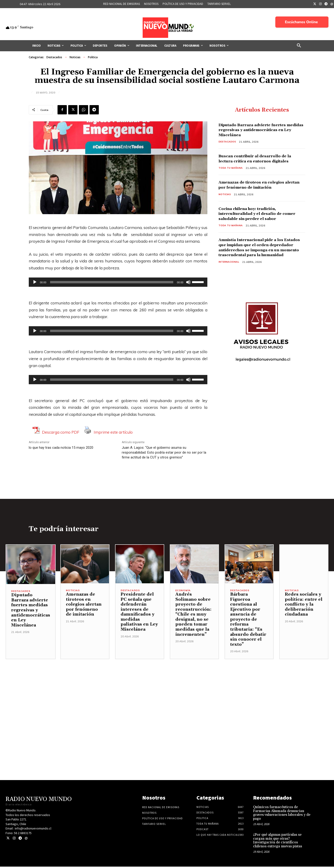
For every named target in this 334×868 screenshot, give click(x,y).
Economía (183, 592)
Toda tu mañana (231, 169)
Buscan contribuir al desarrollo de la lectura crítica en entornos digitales (260, 159)
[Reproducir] (35, 282)
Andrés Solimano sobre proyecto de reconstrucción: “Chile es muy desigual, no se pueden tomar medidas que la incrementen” (193, 616)
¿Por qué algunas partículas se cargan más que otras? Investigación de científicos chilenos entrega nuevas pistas (278, 842)
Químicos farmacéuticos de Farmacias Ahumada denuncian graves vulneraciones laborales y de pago (282, 814)
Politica (93, 57)
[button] (299, 46)
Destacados (54, 57)
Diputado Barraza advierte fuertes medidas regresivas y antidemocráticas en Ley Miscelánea (259, 130)
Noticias (75, 57)
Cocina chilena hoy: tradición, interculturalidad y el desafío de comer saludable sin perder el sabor (259, 215)
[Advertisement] (167, 693)
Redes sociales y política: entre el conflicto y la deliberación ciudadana (304, 606)
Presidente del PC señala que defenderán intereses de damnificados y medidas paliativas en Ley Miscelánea (139, 613)
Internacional (229, 268)
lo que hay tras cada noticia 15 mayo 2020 (61, 448)
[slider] (112, 282)
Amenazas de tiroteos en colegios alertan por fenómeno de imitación (258, 186)
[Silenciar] (188, 282)
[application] (118, 282)
